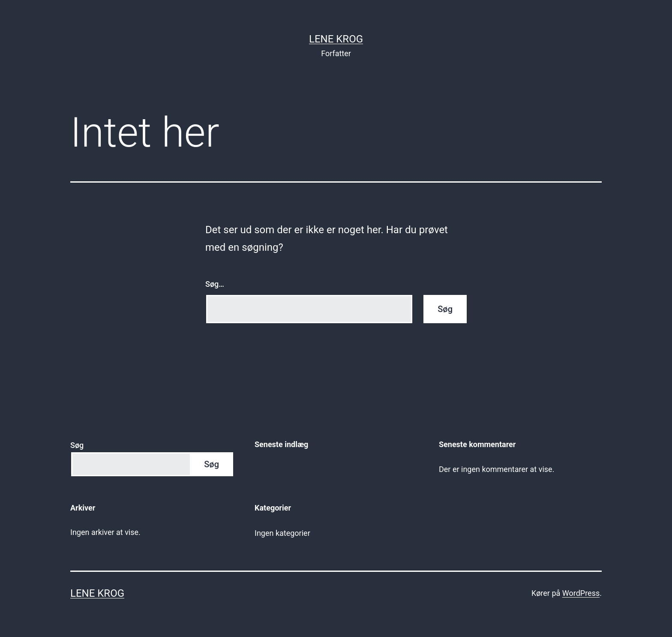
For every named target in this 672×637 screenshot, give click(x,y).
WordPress (581, 593)
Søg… (215, 284)
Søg (77, 445)
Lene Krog (336, 39)
